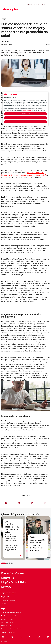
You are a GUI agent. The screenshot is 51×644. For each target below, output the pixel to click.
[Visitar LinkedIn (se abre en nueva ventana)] (30, 637)
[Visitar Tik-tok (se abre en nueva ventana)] (48, 637)
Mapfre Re (8, 578)
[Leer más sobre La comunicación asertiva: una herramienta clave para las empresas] (38, 555)
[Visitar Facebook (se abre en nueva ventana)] (3, 637)
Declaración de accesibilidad (11, 629)
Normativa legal (7, 626)
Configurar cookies (8, 622)
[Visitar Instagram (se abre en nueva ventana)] (21, 637)
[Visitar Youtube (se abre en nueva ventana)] (12, 637)
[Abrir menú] (47, 9)
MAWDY (6, 587)
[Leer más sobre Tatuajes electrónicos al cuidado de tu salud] (13, 555)
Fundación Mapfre (12, 573)
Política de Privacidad (39, 110)
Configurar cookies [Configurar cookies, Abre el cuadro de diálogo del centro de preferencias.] (25, 114)
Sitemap (4, 603)
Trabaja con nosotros (8, 600)
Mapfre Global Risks (14, 582)
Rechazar (26, 118)
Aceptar (25, 122)
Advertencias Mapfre (8, 632)
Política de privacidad (8, 616)
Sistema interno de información (12, 613)
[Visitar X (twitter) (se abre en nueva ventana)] (39, 637)
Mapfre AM (5, 597)
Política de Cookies (27, 110)
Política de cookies (8, 619)
